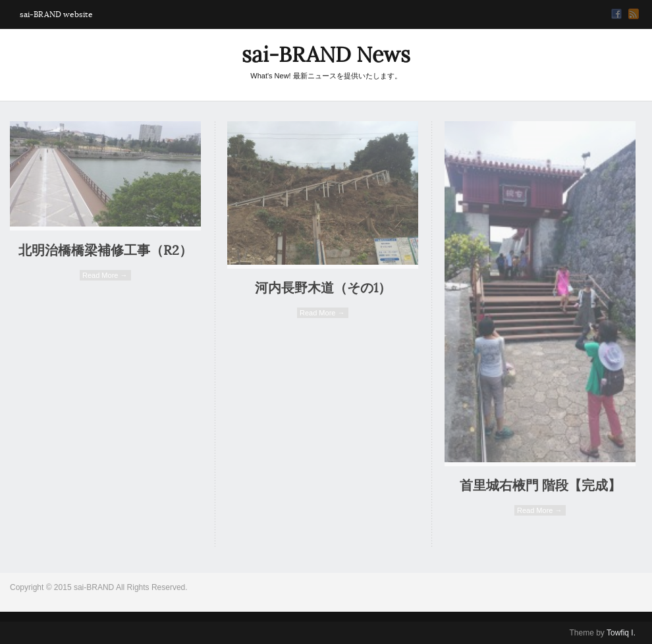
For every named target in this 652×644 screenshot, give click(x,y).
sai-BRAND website (56, 14)
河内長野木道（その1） (323, 288)
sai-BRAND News (326, 55)
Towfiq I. (621, 633)
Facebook (616, 14)
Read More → (105, 275)
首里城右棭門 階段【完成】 (540, 486)
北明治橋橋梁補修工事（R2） (105, 251)
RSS (634, 14)
